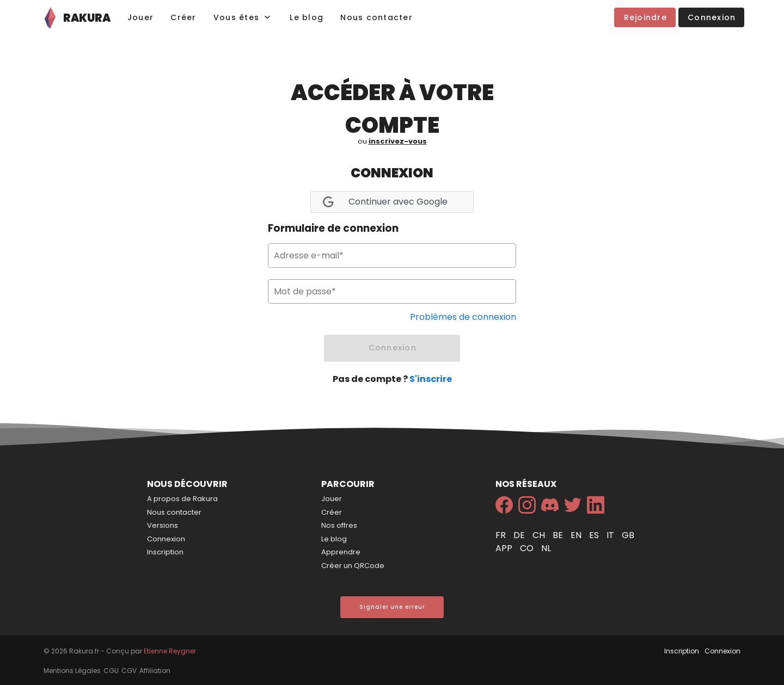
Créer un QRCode (353, 566)
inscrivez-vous (398, 141)
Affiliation (155, 671)
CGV (129, 671)
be (559, 535)
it (611, 535)
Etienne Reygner (170, 651)
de (520, 535)
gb (628, 535)
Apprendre (341, 552)
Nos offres (339, 525)
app (505, 548)
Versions (163, 525)
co (528, 548)
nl (546, 548)
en (577, 535)
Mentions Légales (72, 671)
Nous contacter (174, 512)
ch (540, 535)
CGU (111, 671)
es (595, 535)
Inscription (165, 552)
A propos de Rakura (182, 499)
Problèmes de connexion (463, 317)
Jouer (332, 499)
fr (502, 535)
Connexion (166, 539)
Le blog (334, 539)
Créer (332, 512)
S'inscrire (431, 379)
